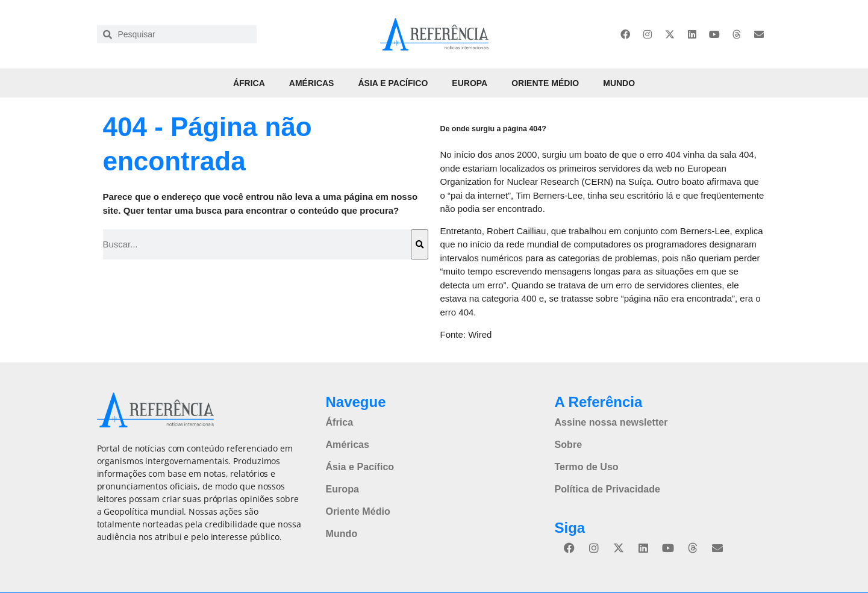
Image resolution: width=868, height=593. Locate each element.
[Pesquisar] (420, 244)
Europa (470, 83)
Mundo (619, 83)
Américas (312, 83)
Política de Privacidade (607, 488)
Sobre (568, 444)
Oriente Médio (545, 83)
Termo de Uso (586, 466)
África (249, 83)
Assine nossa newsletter (610, 422)
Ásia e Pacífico (393, 83)
